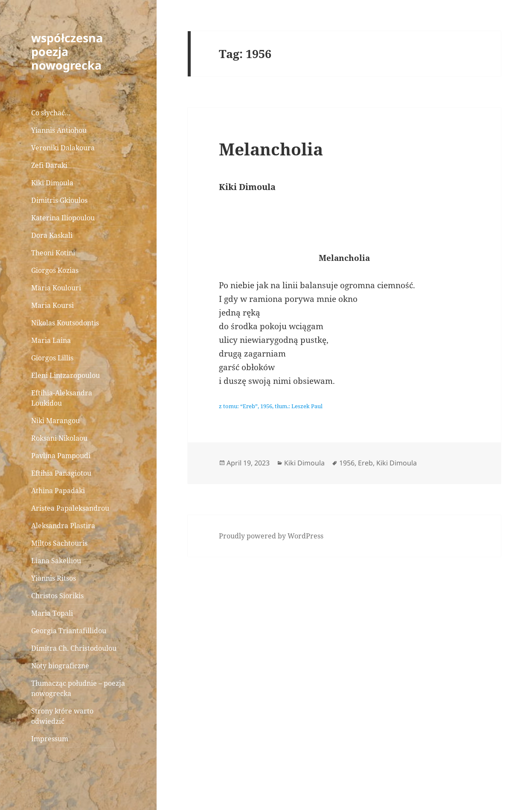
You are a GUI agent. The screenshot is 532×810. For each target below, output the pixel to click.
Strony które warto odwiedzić (62, 716)
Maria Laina (51, 340)
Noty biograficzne (60, 666)
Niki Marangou (55, 421)
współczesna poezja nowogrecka (67, 51)
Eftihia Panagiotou (61, 473)
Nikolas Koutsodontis (65, 323)
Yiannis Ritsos (54, 578)
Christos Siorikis (57, 596)
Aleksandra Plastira (63, 526)
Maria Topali (52, 613)
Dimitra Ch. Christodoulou (74, 648)
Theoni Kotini (53, 253)
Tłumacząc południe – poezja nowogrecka (78, 688)
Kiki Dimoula (52, 183)
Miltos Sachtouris (59, 543)
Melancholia (271, 149)
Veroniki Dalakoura (63, 148)
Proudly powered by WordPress (271, 536)
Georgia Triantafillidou (69, 631)
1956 (347, 463)
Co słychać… (51, 113)
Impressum (50, 739)
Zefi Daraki (49, 165)
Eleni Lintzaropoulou (65, 375)
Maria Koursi (52, 305)
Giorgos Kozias (55, 270)
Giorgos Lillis (52, 358)
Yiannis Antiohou (59, 130)
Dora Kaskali (52, 235)
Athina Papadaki (58, 491)
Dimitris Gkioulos (59, 200)
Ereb (365, 463)
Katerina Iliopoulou (63, 218)
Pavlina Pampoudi (61, 456)
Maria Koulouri (56, 288)
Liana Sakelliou (56, 561)
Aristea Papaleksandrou (70, 508)
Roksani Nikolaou (59, 438)
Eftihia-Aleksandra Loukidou (62, 398)
